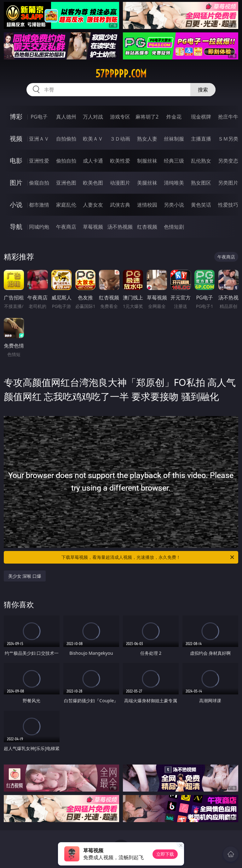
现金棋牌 (201, 117)
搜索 (203, 90)
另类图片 (228, 183)
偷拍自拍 (66, 161)
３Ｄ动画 (120, 139)
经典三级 (174, 161)
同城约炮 (39, 227)
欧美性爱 (120, 161)
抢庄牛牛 (228, 117)
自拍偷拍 (66, 139)
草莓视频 (93, 227)
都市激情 (39, 205)
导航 (16, 227)
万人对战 (93, 117)
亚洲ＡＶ (39, 139)
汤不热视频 (120, 227)
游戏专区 (120, 117)
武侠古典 (120, 205)
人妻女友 (93, 205)
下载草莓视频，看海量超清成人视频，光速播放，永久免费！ (148, 557)
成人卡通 (93, 161)
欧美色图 (93, 183)
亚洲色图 (66, 183)
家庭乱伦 (66, 205)
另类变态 (228, 161)
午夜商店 (66, 227)
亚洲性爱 (39, 161)
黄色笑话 (201, 205)
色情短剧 (174, 227)
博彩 (16, 117)
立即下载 (165, 854)
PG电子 (39, 117)
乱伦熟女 (201, 161)
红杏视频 (147, 227)
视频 (16, 139)
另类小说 (174, 205)
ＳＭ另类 (228, 139)
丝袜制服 (174, 139)
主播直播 (201, 139)
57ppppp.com (121, 74)
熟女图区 (201, 183)
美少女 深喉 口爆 (25, 576)
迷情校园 (147, 205)
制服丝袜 (147, 161)
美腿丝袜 (147, 183)
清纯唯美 (174, 183)
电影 (16, 161)
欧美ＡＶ (93, 139)
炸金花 (174, 117)
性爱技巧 (228, 205)
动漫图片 (120, 183)
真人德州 (66, 117)
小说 (16, 205)
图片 (16, 183)
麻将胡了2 (147, 117)
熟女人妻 (147, 139)
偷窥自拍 (39, 183)
